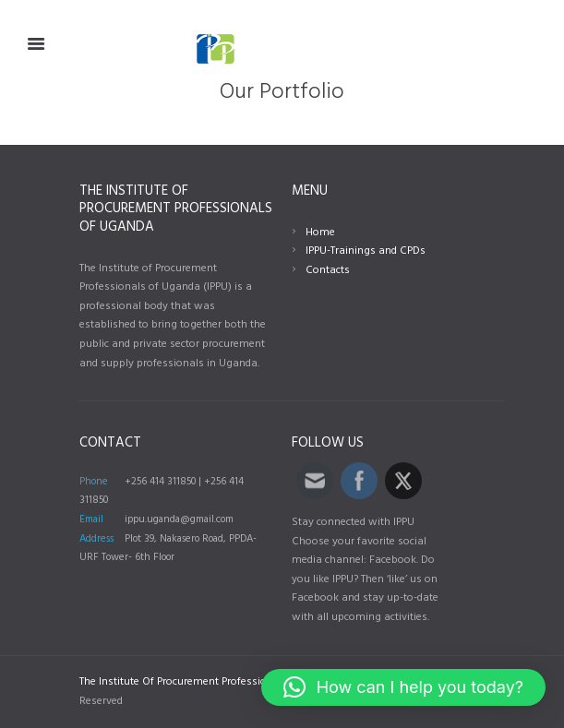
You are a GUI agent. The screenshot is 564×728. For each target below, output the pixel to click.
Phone (94, 482)
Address (96, 539)
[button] (403, 687)
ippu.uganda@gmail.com (179, 519)
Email (91, 519)
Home (320, 233)
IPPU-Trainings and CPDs (366, 251)
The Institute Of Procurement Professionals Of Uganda (212, 682)
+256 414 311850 (160, 482)
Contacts (328, 270)
